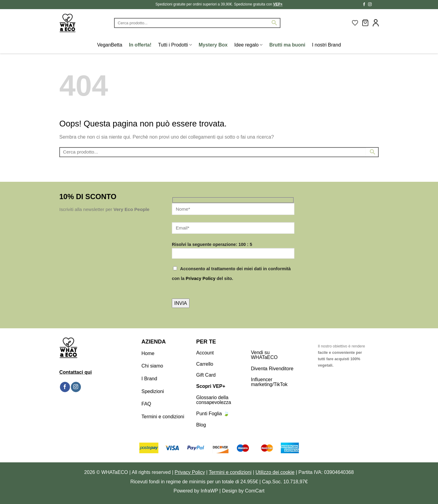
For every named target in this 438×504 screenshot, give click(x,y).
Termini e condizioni (163, 417)
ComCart (255, 491)
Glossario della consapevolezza (214, 400)
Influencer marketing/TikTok (269, 382)
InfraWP (209, 491)
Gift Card (206, 375)
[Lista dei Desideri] (355, 23)
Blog (201, 425)
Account (205, 353)
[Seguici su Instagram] (370, 5)
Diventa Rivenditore (272, 369)
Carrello (205, 364)
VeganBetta (110, 45)
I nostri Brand (327, 45)
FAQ (146, 404)
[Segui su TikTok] (376, 5)
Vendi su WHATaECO (264, 355)
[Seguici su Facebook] (364, 5)
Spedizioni (153, 391)
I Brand (149, 379)
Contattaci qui (76, 372)
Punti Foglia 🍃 (213, 414)
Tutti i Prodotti (175, 45)
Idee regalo (248, 45)
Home (148, 353)
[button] (365, 23)
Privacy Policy (201, 278)
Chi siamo (152, 366)
